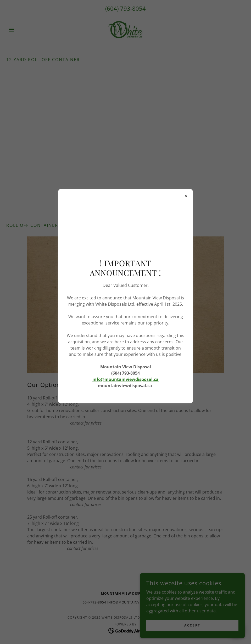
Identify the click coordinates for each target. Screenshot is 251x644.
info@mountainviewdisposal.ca (125, 379)
